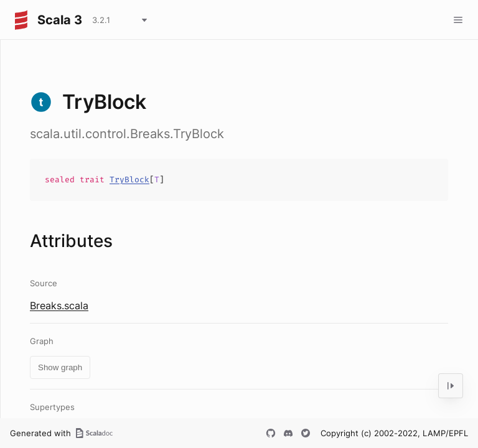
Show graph (60, 367)
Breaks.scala (59, 306)
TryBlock (129, 180)
